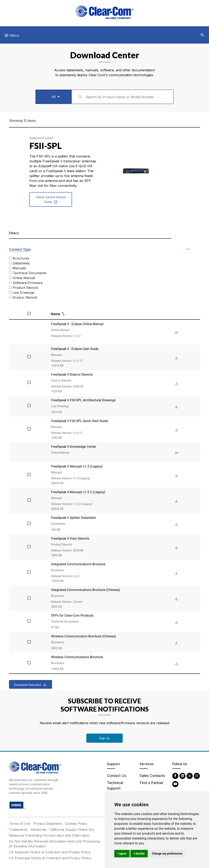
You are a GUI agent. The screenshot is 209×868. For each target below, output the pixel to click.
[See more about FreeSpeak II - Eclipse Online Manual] (176, 333)
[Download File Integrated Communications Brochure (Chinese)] (176, 599)
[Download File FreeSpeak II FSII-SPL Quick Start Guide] (176, 430)
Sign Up (104, 738)
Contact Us (117, 776)
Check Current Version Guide (51, 200)
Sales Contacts (152, 776)
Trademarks (18, 829)
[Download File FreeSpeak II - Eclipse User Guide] (176, 358)
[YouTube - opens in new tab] (175, 784)
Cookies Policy (76, 824)
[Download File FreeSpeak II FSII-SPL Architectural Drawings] (176, 407)
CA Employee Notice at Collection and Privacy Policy (50, 858)
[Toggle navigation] (12, 36)
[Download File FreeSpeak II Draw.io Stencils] (176, 384)
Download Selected (27, 685)
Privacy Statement (47, 824)
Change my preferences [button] (167, 854)
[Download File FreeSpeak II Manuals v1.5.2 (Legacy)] (176, 501)
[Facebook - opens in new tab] (175, 776)
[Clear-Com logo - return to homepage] (104, 12)
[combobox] (122, 97)
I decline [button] (139, 854)
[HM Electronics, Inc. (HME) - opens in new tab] (17, 805)
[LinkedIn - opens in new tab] (182, 776)
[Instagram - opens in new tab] (197, 776)
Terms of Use (20, 824)
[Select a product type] (53, 97)
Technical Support (115, 785)
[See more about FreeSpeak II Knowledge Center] (176, 453)
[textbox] (122, 95)
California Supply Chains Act (72, 829)
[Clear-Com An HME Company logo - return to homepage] (35, 767)
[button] (202, 35)
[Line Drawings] (10, 292)
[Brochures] (10, 258)
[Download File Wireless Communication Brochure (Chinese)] (176, 643)
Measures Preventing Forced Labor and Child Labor (49, 835)
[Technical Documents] (10, 273)
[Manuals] (10, 268)
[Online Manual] (10, 278)
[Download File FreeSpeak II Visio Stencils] (176, 548)
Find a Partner (151, 783)
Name (56, 314)
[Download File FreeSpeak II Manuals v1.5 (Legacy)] (176, 476)
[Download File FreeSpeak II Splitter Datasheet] (176, 524)
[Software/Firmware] (10, 283)
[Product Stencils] (10, 288)
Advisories (39, 829)
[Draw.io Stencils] (10, 297)
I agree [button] (122, 854)
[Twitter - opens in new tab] (190, 776)
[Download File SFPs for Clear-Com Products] (176, 622)
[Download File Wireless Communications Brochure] (176, 664)
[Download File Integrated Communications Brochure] (176, 573)
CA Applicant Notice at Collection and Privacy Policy (50, 852)
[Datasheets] (10, 263)
